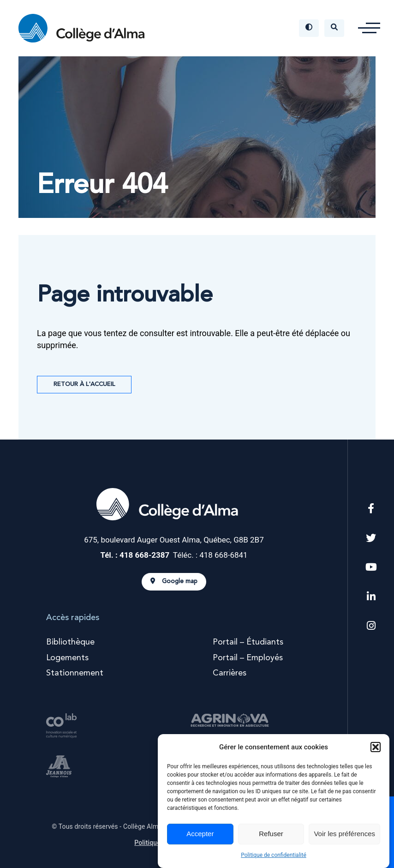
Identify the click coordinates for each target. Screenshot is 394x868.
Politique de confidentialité (274, 855)
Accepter (200, 834)
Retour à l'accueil (84, 384)
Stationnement (75, 673)
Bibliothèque (70, 642)
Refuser (271, 834)
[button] (376, 747)
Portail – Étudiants (248, 642)
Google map (174, 581)
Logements (67, 658)
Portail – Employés (248, 658)
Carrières (230, 673)
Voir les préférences (344, 834)
